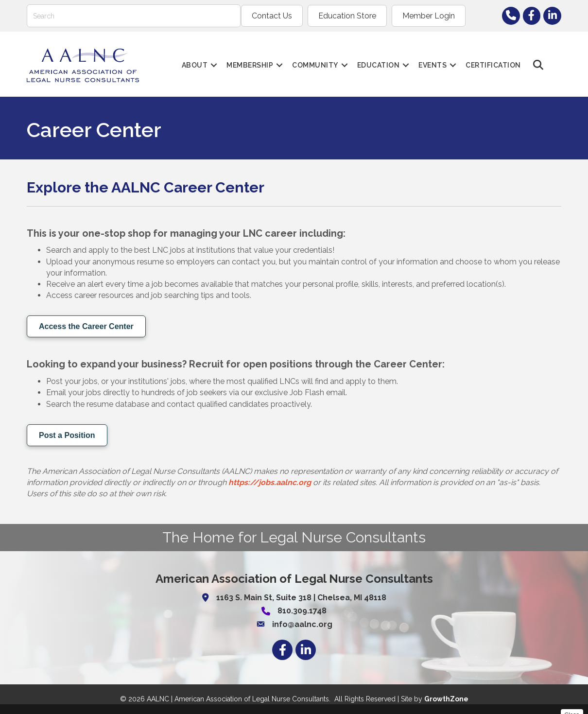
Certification (493, 65)
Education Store (347, 16)
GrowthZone (446, 699)
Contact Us (272, 16)
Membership (250, 65)
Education (379, 65)
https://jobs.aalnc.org (270, 482)
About (195, 65)
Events (432, 65)
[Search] (134, 16)
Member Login (429, 16)
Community (315, 65)
